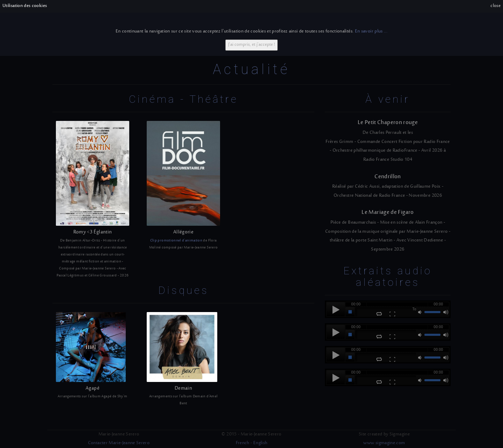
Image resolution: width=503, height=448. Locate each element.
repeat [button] (379, 314)
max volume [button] (446, 312)
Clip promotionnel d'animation (176, 241)
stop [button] (350, 312)
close (495, 6)
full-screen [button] (392, 314)
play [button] (336, 309)
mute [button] (421, 312)
